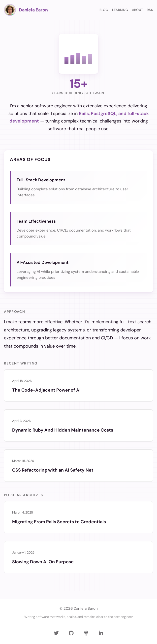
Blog (104, 10)
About (137, 10)
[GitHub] (71, 633)
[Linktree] (86, 633)
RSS (150, 10)
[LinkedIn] (101, 633)
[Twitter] (56, 633)
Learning (120, 10)
